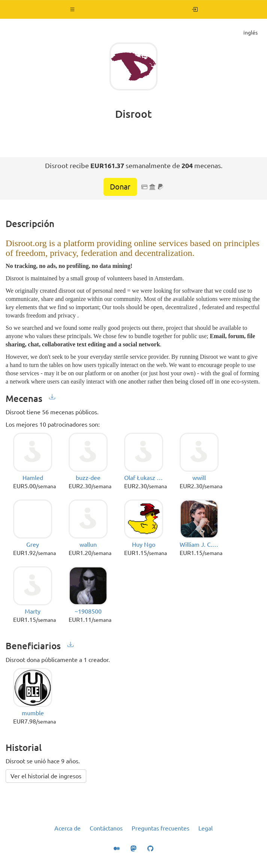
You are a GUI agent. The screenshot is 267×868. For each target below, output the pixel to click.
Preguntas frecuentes (160, 828)
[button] (73, 9)
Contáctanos (106, 828)
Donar (120, 187)
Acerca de (67, 828)
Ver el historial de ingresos (46, 776)
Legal (205, 828)
